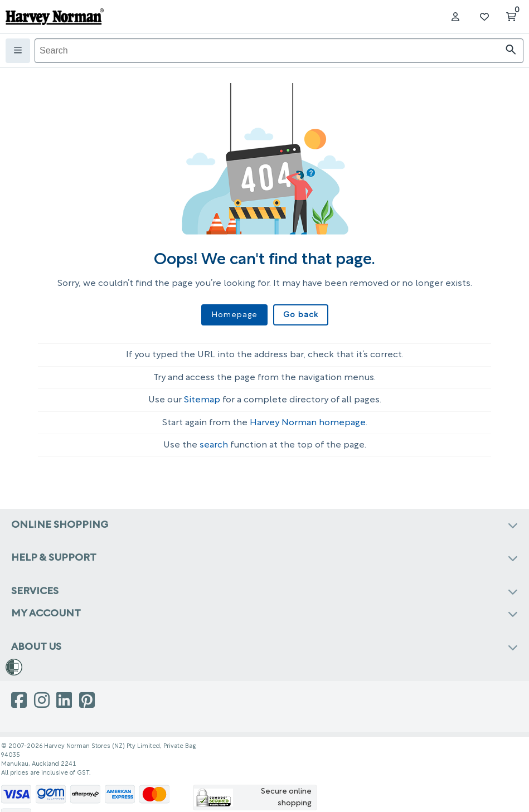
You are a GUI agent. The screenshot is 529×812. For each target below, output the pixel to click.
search (214, 445)
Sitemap (202, 400)
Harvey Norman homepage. (309, 423)
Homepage (234, 315)
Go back (301, 315)
